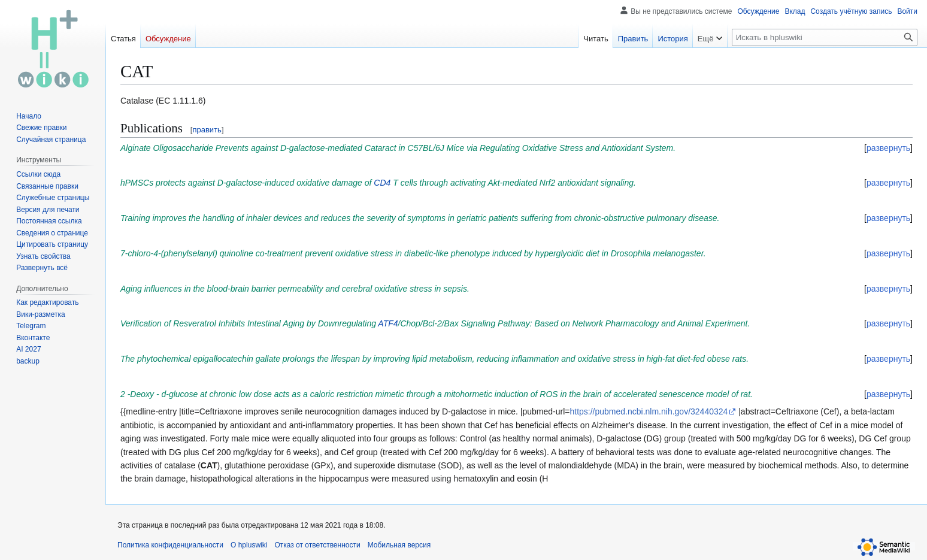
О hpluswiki (249, 545)
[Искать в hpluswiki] (825, 37)
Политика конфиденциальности (170, 545)
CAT (209, 465)
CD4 (382, 183)
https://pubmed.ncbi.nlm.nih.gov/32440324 (649, 411)
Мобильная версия (399, 545)
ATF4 (388, 323)
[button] (42, 268)
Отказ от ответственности (317, 545)
